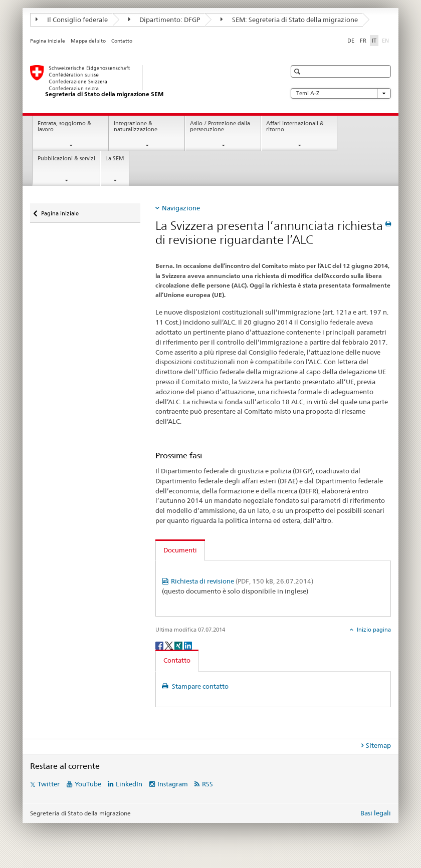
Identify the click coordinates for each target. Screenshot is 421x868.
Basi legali (376, 813)
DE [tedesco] (351, 41)
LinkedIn (129, 784)
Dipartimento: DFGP (164, 20)
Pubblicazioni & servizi (66, 159)
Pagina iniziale (48, 41)
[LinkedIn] (188, 645)
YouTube (88, 784)
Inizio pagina (373, 630)
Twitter (49, 784)
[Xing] (179, 645)
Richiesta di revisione (242, 581)
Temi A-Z (341, 93)
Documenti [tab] (180, 550)
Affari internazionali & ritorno (295, 127)
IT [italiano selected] (374, 41)
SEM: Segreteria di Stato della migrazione (289, 20)
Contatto (122, 41)
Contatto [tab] (177, 660)
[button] (298, 71)
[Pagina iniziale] (148, 82)
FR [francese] (363, 41)
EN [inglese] (386, 40)
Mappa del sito (88, 41)
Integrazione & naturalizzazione (136, 127)
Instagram (173, 784)
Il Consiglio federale (72, 20)
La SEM (115, 159)
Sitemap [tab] (378, 745)
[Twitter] (170, 645)
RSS (207, 784)
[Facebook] (160, 645)
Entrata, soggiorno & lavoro (64, 127)
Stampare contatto (199, 686)
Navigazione (181, 208)
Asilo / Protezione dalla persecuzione (220, 127)
